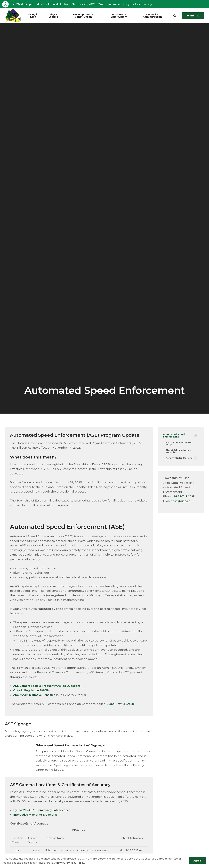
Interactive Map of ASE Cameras (37, 815)
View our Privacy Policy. (70, 863)
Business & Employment (123, 16)
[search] (175, 16)
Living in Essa (36, 16)
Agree (197, 861)
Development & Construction (88, 16)
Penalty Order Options (180, 460)
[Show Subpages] (196, 436)
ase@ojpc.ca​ (182, 503)
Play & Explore (57, 16)
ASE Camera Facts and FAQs (180, 444)
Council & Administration (155, 16)
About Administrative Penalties (37, 695)
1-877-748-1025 (185, 498)
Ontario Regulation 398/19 (33, 691)
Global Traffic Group (122, 704)
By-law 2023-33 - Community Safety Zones (45, 810)
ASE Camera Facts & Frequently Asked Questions (51, 686)
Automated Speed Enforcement (175, 436)
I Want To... (193, 16)
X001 (18, 851)
